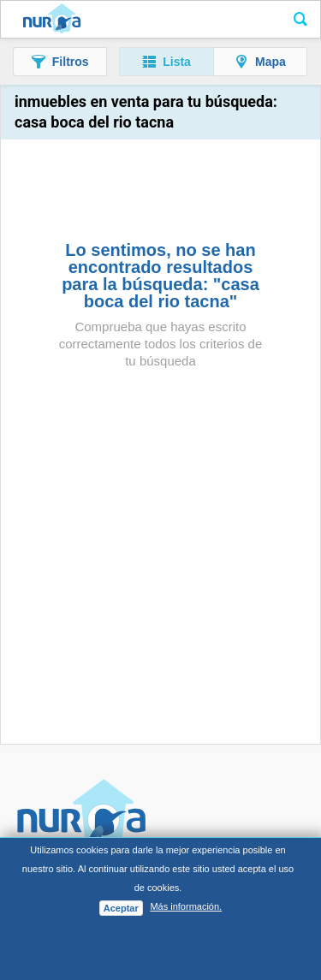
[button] (60, 62)
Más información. (186, 906)
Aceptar (121, 908)
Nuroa (52, 20)
